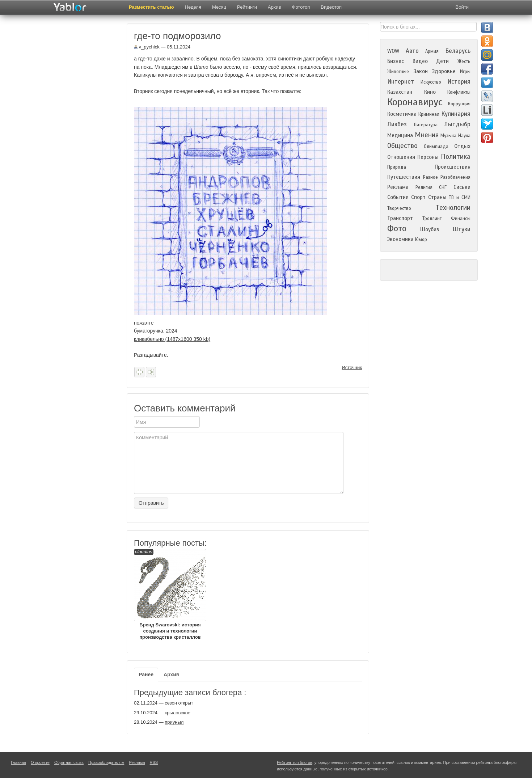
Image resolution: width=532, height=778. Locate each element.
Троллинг (432, 219)
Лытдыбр (457, 124)
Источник (352, 367)
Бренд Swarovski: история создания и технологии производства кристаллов (170, 594)
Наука (464, 136)
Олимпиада (436, 147)
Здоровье (444, 71)
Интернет (401, 82)
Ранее (146, 675)
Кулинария (456, 114)
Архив (274, 7)
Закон (421, 71)
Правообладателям (106, 762)
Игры (465, 72)
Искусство (431, 82)
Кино (430, 92)
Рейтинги (247, 7)
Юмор (421, 240)
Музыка (448, 136)
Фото (397, 229)
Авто (412, 51)
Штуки (461, 229)
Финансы (461, 219)
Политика (456, 157)
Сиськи (462, 187)
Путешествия (404, 177)
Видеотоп (331, 7)
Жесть (464, 62)
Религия (424, 187)
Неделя (193, 7)
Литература (426, 125)
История (459, 82)
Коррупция (459, 104)
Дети (442, 61)
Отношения (401, 157)
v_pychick (147, 47)
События (398, 197)
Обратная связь (69, 762)
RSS (154, 762)
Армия (432, 51)
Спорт (418, 197)
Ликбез (397, 124)
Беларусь (458, 51)
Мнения (427, 135)
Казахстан (400, 92)
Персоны (428, 157)
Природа (397, 167)
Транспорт (400, 218)
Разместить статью (151, 7)
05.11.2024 (179, 47)
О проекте (40, 762)
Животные (398, 72)
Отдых (462, 146)
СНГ (443, 187)
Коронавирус (415, 102)
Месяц (219, 7)
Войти (462, 7)
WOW (393, 51)
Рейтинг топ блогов (295, 762)
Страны (437, 197)
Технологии (453, 208)
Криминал (429, 114)
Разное (430, 177)
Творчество (399, 208)
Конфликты (459, 92)
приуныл (174, 722)
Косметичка (402, 114)
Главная (18, 762)
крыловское (178, 713)
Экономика (400, 239)
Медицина (400, 135)
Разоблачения (455, 177)
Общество (402, 146)
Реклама (398, 187)
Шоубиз (430, 229)
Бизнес (396, 61)
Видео (420, 61)
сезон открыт (179, 703)
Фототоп (301, 7)
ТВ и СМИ (460, 198)
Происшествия (453, 167)
